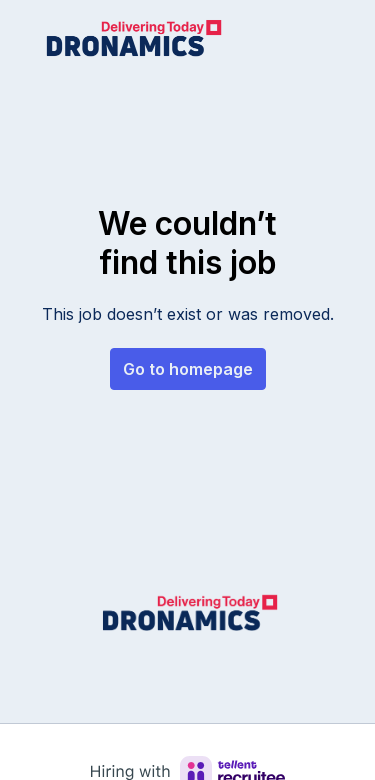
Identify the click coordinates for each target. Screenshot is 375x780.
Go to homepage (188, 369)
